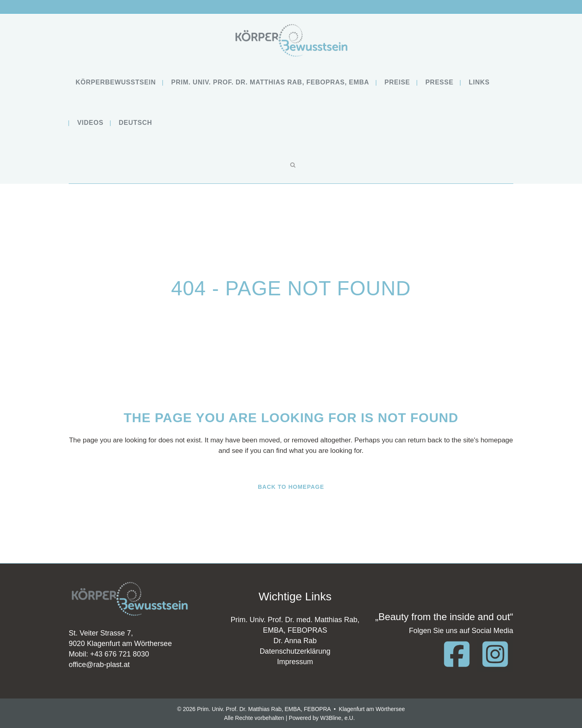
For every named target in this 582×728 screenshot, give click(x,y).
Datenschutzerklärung (295, 651)
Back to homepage (291, 487)
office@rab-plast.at (99, 665)
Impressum (295, 662)
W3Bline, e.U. (337, 718)
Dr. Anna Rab (295, 641)
